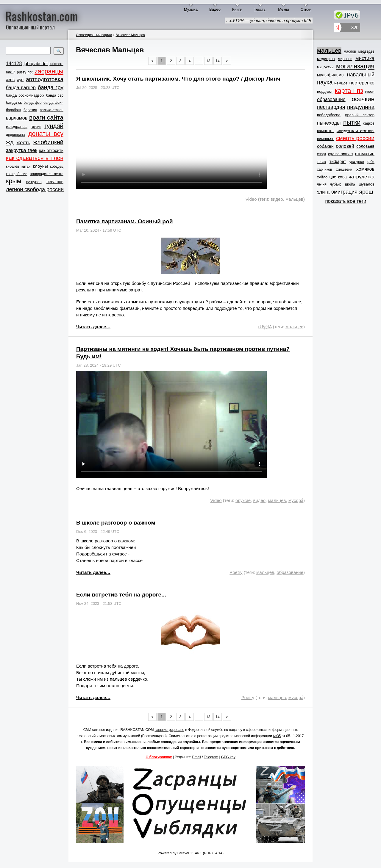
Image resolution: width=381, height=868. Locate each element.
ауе (20, 80)
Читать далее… (93, 327)
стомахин (365, 154)
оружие (243, 500)
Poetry (236, 572)
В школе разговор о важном (116, 523)
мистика (365, 58)
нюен (370, 91)
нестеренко (362, 83)
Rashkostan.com (42, 16)
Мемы (284, 9)
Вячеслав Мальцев (130, 35)
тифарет (338, 161)
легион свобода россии (35, 189)
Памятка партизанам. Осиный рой (125, 221)
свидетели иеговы (356, 130)
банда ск (14, 102)
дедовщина (15, 135)
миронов (345, 59)
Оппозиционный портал (94, 35)
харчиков (324, 169)
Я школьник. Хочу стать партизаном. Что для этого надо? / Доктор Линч (178, 79)
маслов (350, 51)
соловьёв (365, 146)
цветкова (338, 177)
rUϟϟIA (265, 327)
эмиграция (344, 192)
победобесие (329, 115)
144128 (14, 63)
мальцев (294, 199)
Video (251, 199)
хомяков (365, 169)
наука (325, 82)
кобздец (57, 167)
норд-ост (325, 91)
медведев (366, 51)
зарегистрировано (170, 730)
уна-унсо (357, 162)
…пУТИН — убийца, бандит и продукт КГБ (269, 21)
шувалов (367, 184)
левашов (55, 182)
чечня (322, 184)
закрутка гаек (22, 150)
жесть (24, 143)
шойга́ (350, 184)
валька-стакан (52, 110)
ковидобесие (17, 174)
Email (197, 757)
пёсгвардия (331, 107)
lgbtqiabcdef (36, 63)
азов (10, 80)
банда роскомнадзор (25, 95)
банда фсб (32, 103)
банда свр (55, 95)
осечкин (363, 99)
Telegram (211, 757)
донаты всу (46, 134)
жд (10, 142)
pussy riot (25, 72)
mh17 (10, 72)
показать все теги (346, 201)
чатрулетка (362, 177)
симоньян (326, 139)
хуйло (322, 177)
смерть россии (355, 138)
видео (277, 199)
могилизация (355, 66)
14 (217, 61)
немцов (341, 83)
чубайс (336, 184)
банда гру (51, 87)
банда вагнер (21, 88)
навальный (361, 75)
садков (369, 123)
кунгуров (34, 182)
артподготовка (45, 79)
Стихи (306, 9)
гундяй (54, 126)
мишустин (325, 67)
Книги (237, 9)
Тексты (260, 9)
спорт (322, 154)
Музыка (191, 9)
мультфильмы (331, 75)
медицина (326, 59)
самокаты (326, 131)
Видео (215, 9)
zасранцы (49, 71)
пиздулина (361, 107)
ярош (366, 192)
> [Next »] (227, 61)
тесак (321, 162)
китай (26, 167)
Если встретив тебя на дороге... (121, 595)
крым (14, 181)
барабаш (13, 110)
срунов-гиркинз (341, 154)
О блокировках (159, 757)
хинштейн (344, 169)
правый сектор (360, 115)
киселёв (13, 167)
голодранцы (17, 127)
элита (323, 192)
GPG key (228, 757)
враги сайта (46, 117)
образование (290, 572)
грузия (36, 127)
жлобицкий (48, 142)
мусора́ (296, 500)
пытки (352, 123)
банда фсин (53, 103)
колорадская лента (47, 174)
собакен (325, 146)
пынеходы (329, 123)
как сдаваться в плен (35, 158)
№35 (277, 736)
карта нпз (349, 91)
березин (30, 110)
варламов (17, 118)
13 (208, 61)
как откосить (51, 150)
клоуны (40, 166)
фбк (371, 162)
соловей (345, 146)
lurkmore (56, 64)
